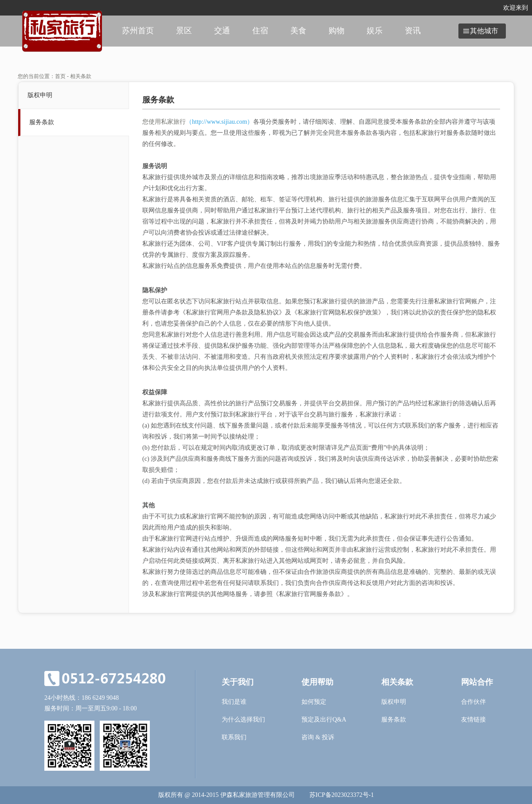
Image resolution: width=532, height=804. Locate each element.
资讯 (413, 31)
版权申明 (40, 95)
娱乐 (375, 31)
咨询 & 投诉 (318, 737)
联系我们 (234, 737)
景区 (184, 31)
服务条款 (42, 122)
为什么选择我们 (243, 720)
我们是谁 (234, 702)
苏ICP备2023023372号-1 (342, 795)
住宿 (260, 31)
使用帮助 (317, 682)
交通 (222, 31)
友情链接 (473, 720)
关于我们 (238, 682)
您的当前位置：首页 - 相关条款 (55, 76)
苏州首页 (138, 31)
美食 (298, 31)
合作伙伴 (473, 702)
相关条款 (397, 682)
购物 (336, 31)
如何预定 (314, 702)
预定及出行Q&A (324, 720)
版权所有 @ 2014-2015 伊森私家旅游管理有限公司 (227, 795)
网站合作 (477, 682)
